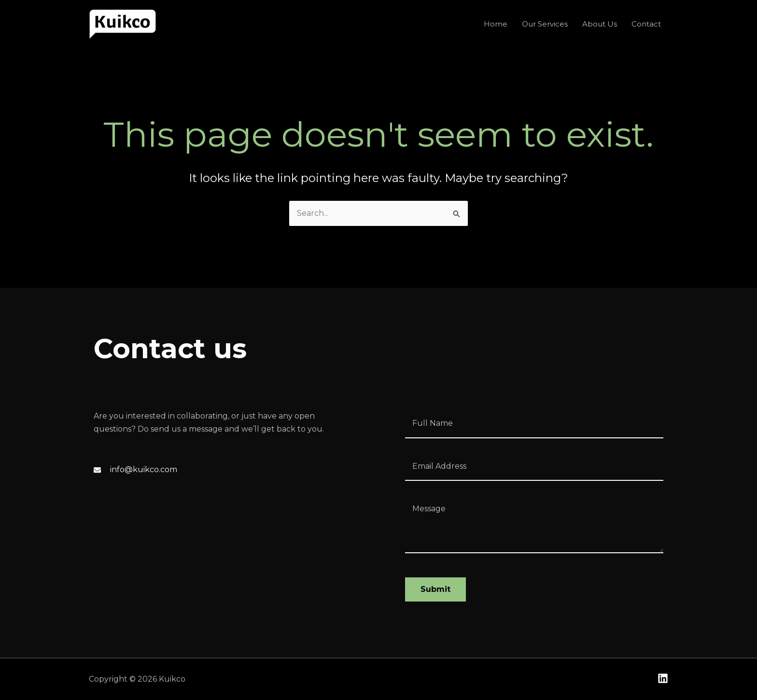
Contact (646, 24)
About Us (600, 24)
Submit (435, 589)
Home (496, 24)
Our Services (545, 24)
